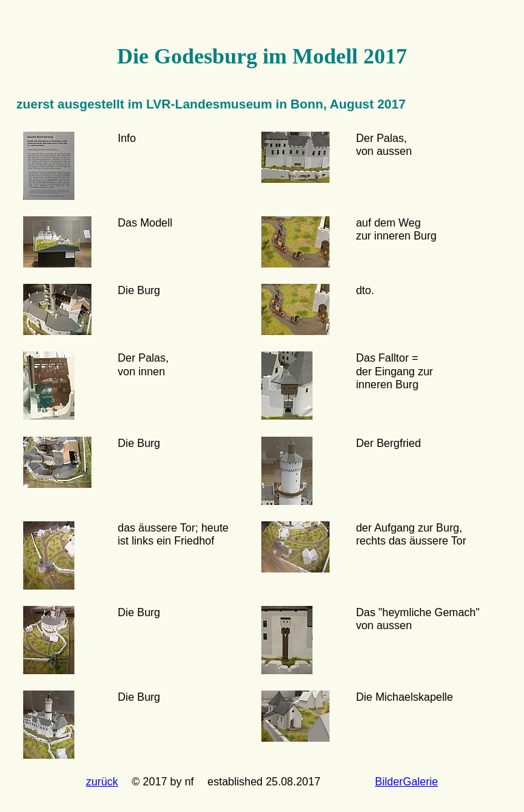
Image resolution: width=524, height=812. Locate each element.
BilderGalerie (407, 782)
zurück (102, 782)
